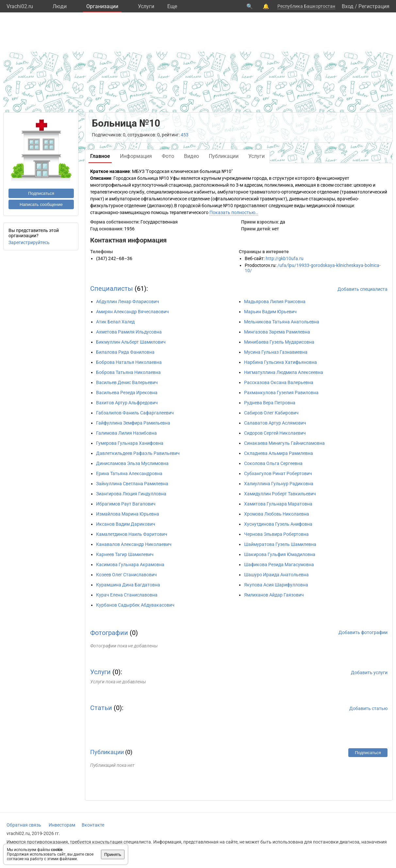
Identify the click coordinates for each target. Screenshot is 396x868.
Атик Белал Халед (115, 322)
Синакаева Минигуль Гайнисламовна (284, 443)
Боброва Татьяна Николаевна (128, 372)
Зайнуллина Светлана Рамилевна (132, 484)
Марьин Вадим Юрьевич (270, 312)
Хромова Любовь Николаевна (277, 514)
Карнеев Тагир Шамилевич (125, 554)
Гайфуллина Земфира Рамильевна (133, 423)
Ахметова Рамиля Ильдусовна (129, 332)
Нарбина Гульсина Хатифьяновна (280, 362)
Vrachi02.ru (20, 6)
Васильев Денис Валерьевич (127, 382)
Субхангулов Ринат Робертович (278, 473)
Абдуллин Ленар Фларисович (128, 302)
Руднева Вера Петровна (270, 403)
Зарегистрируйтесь (29, 242)
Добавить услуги (369, 673)
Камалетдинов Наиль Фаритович (132, 534)
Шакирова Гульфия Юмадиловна (280, 554)
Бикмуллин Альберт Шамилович (131, 342)
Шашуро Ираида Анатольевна (276, 575)
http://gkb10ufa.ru (285, 258)
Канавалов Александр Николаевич (134, 544)
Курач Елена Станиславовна (127, 595)
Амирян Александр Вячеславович (132, 312)
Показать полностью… (234, 212)
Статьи (101, 708)
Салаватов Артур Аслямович (275, 423)
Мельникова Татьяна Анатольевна (282, 322)
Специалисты (112, 288)
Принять (113, 854)
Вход (348, 6)
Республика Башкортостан (306, 6)
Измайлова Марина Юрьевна (128, 514)
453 (185, 135)
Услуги (146, 6)
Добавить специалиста (363, 289)
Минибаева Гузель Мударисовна (279, 342)
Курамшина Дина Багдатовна (128, 585)
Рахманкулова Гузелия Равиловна (281, 393)
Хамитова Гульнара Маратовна (278, 504)
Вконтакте (93, 825)
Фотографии (109, 633)
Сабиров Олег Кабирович (271, 413)
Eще (172, 6)
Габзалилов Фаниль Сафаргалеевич (135, 413)
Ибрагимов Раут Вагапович (126, 504)
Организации (102, 6)
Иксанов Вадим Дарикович (126, 524)
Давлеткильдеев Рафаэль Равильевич (138, 453)
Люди (60, 6)
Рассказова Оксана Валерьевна (279, 382)
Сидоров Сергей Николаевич (275, 433)
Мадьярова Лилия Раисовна (275, 302)
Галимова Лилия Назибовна (126, 433)
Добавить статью (368, 708)
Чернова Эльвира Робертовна (276, 534)
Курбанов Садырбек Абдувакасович (135, 605)
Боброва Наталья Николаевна (129, 362)
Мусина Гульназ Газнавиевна (276, 352)
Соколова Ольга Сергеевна (273, 463)
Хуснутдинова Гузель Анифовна (278, 524)
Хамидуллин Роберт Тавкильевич (280, 494)
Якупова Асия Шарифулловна (276, 585)
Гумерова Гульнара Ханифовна (130, 443)
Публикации (107, 752)
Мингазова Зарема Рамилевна (277, 332)
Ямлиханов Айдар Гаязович (274, 595)
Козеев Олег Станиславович (126, 575)
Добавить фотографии (363, 632)
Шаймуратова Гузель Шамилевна (280, 544)
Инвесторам (62, 825)
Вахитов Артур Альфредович (127, 403)
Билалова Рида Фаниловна (125, 352)
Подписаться (41, 193)
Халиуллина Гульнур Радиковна (279, 484)
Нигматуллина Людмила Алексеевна (284, 372)
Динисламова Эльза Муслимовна (132, 463)
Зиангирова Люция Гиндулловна (131, 494)
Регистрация (374, 6)
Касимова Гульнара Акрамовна (130, 565)
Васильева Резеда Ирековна (127, 393)
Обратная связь (24, 825)
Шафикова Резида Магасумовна (279, 565)
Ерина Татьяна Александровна (129, 473)
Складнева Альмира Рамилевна (279, 453)
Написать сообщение (41, 204)
